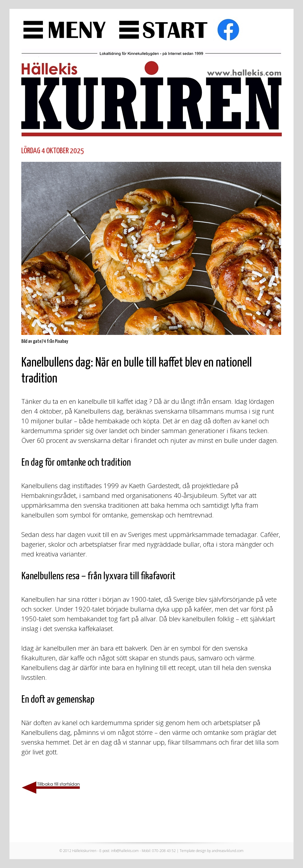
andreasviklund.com (228, 851)
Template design (193, 851)
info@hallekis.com (125, 851)
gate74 (40, 342)
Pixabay (62, 342)
